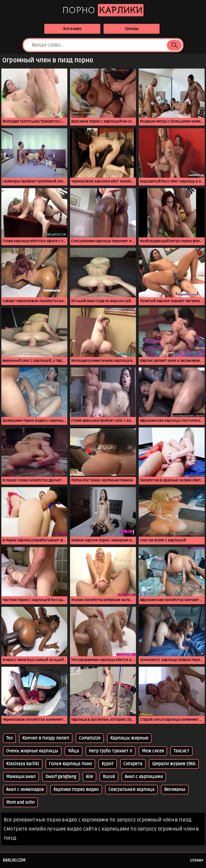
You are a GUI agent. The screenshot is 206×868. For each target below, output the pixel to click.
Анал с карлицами (144, 777)
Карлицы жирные (129, 738)
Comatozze (90, 738)
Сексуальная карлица (131, 790)
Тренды (132, 29)
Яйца (73, 751)
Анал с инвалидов (25, 790)
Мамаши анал (21, 777)
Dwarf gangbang (61, 777)
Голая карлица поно (70, 764)
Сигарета (133, 764)
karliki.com (14, 860)
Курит (108, 764)
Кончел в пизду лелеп (46, 738)
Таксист (181, 751)
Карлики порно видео (76, 790)
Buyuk (109, 777)
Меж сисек (153, 751)
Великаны (175, 790)
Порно (103, 10)
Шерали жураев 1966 (174, 764)
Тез (9, 738)
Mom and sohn (20, 802)
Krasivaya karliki (23, 764)
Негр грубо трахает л (111, 751)
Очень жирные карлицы (32, 751)
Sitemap (197, 861)
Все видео (72, 29)
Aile (89, 777)
